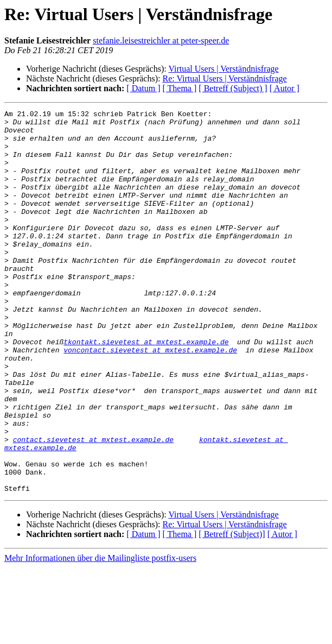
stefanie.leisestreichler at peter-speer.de (161, 40)
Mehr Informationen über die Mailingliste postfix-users (100, 634)
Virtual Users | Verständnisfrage (223, 69)
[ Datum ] (143, 88)
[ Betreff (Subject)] (232, 611)
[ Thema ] (180, 88)
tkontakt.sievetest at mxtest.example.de (146, 389)
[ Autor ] (285, 88)
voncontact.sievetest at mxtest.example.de (150, 399)
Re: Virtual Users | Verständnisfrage (224, 78)
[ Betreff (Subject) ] (233, 88)
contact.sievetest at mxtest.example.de (93, 506)
